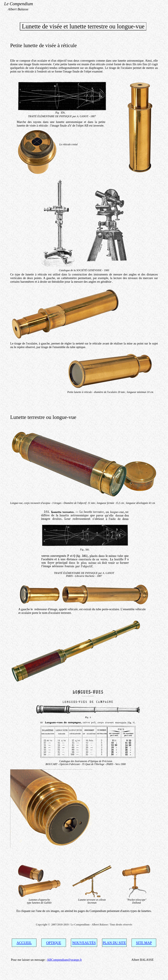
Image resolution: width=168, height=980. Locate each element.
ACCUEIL (24, 943)
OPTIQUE (54, 943)
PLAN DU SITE (114, 943)
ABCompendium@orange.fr (64, 960)
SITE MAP (144, 943)
